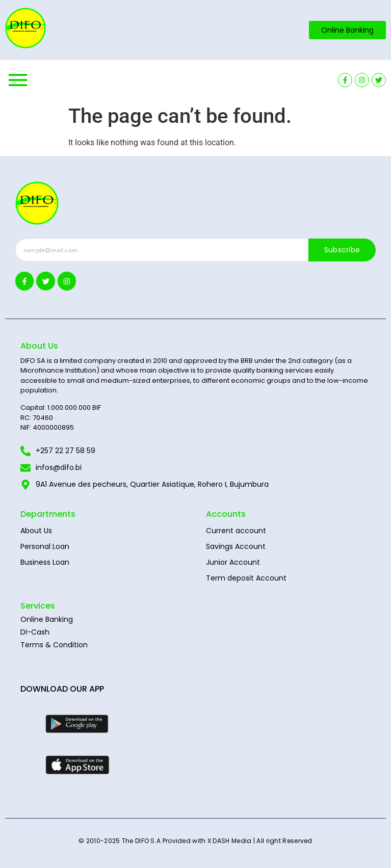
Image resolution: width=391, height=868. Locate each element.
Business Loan (45, 562)
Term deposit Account (246, 578)
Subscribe (342, 250)
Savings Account (236, 546)
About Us (36, 531)
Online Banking (47, 619)
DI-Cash (35, 632)
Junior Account (233, 562)
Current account (236, 531)
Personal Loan (45, 546)
